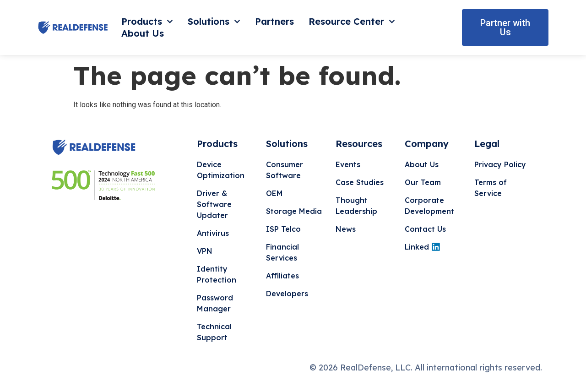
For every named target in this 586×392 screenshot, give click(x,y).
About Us (143, 33)
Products (147, 22)
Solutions (214, 22)
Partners (274, 21)
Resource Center (352, 22)
